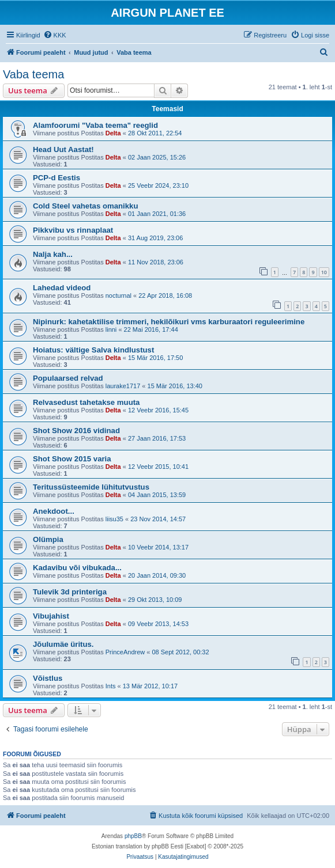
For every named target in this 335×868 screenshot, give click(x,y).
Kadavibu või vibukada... (77, 568)
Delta (113, 133)
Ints (111, 686)
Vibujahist (51, 616)
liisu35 (114, 519)
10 (324, 272)
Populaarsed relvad (68, 378)
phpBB (133, 836)
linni (111, 329)
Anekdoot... (54, 511)
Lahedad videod (62, 288)
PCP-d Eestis (57, 178)
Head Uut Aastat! (63, 149)
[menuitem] (55, 35)
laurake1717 (123, 386)
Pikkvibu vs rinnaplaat (73, 230)
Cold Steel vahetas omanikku (86, 206)
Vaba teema (33, 74)
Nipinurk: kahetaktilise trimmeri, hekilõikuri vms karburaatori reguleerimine (169, 322)
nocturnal (118, 295)
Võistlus (48, 678)
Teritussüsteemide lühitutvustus (91, 487)
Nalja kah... (53, 254)
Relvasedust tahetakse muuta (86, 402)
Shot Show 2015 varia (72, 459)
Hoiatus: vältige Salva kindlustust (93, 350)
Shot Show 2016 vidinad (76, 431)
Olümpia (48, 539)
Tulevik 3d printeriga (70, 592)
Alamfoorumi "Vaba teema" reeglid (95, 125)
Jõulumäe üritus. (63, 644)
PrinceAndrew (125, 652)
